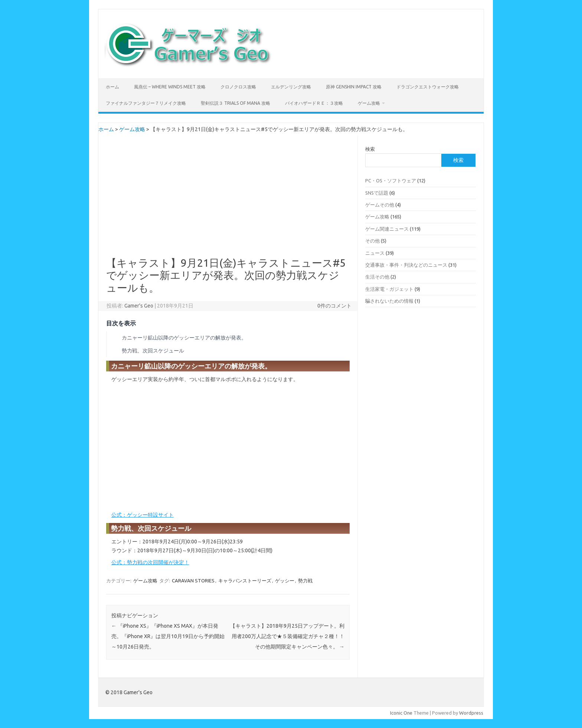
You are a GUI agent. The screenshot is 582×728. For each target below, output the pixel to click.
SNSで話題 (377, 193)
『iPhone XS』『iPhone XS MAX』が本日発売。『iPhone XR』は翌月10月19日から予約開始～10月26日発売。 (168, 636)
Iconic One (401, 713)
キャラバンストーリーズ (245, 581)
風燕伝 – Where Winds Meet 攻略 (170, 87)
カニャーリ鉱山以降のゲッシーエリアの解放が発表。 (184, 338)
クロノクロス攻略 (238, 87)
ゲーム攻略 (369, 103)
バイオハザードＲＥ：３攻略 (314, 103)
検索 (370, 149)
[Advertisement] (228, 202)
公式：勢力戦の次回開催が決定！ (150, 562)
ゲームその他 (380, 205)
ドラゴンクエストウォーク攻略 (428, 87)
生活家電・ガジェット (389, 289)
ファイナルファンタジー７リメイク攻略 (146, 103)
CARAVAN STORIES (193, 581)
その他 (372, 241)
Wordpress (471, 713)
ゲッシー (285, 581)
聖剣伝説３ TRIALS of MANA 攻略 (236, 103)
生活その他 (377, 277)
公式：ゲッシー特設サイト (143, 515)
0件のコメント (334, 306)
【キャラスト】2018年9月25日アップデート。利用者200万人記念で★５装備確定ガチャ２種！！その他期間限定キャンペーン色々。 (287, 636)
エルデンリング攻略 (291, 87)
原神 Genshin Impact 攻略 (354, 87)
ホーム (112, 87)
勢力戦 (305, 581)
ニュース (375, 253)
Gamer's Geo (139, 306)
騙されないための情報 (389, 301)
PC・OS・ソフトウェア (391, 181)
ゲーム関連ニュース (387, 229)
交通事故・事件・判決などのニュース (406, 265)
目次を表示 (121, 323)
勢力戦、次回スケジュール (153, 351)
